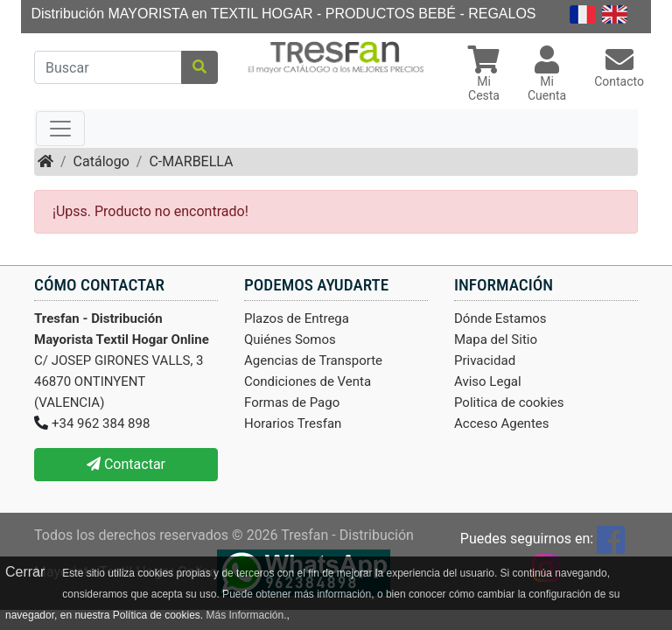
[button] (484, 76)
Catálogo (101, 161)
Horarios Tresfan (293, 423)
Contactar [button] (126, 464)
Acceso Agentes (502, 423)
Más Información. (246, 615)
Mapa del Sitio (496, 339)
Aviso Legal (488, 381)
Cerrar (25, 572)
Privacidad (485, 360)
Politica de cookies (509, 402)
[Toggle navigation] (60, 129)
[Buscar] (108, 67)
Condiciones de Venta (308, 381)
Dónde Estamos (500, 318)
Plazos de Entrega (297, 318)
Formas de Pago (292, 402)
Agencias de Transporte (313, 360)
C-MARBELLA (191, 161)
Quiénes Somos (290, 339)
